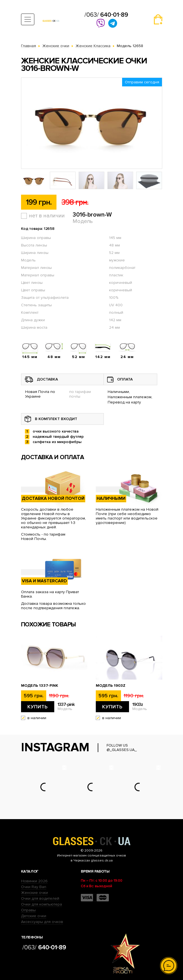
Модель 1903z (111, 686)
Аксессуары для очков (42, 922)
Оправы (28, 910)
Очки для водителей (40, 898)
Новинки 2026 (34, 881)
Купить (38, 707)
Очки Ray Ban (34, 887)
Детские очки (34, 916)
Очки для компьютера (42, 904)
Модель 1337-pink (40, 686)
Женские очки (34, 893)
